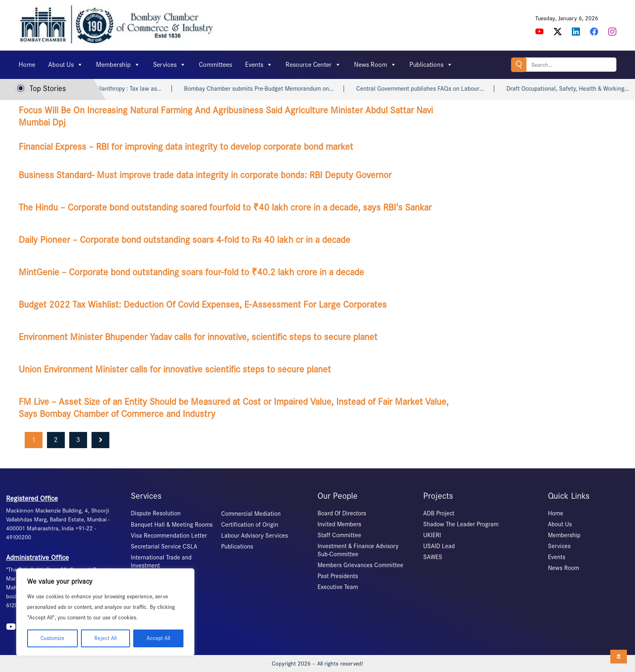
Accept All (158, 638)
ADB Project (439, 513)
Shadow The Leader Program (461, 524)
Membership (118, 65)
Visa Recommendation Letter (169, 536)
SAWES (433, 557)
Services (169, 65)
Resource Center (313, 65)
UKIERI (432, 535)
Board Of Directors (342, 513)
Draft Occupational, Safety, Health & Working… (573, 89)
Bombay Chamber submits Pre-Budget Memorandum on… (264, 89)
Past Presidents (338, 576)
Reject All (105, 638)
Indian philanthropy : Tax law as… (123, 89)
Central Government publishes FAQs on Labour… (425, 89)
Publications (431, 65)
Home (27, 65)
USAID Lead (439, 546)
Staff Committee (339, 535)
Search (519, 65)
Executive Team (338, 587)
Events (259, 65)
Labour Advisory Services (255, 536)
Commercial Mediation (251, 514)
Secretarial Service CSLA (164, 547)
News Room (375, 65)
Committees (215, 65)
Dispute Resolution (156, 513)
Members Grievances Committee (360, 565)
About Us (66, 65)
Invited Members (339, 524)
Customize (52, 638)
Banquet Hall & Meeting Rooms (172, 525)
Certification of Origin (250, 525)
